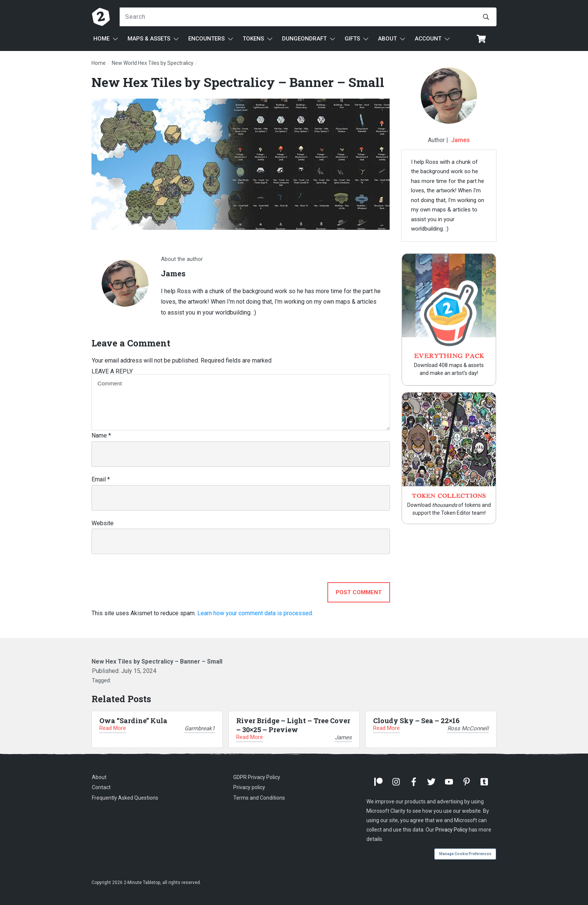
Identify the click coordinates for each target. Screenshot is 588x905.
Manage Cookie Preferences (465, 854)
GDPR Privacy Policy (257, 777)
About (99, 777)
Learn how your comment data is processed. (255, 613)
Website (103, 523)
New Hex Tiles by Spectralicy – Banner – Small (238, 82)
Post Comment (359, 592)
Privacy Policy (451, 830)
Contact (101, 787)
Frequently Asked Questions (125, 798)
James (460, 140)
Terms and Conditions (259, 798)
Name (101, 435)
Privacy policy (249, 787)
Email (101, 479)
